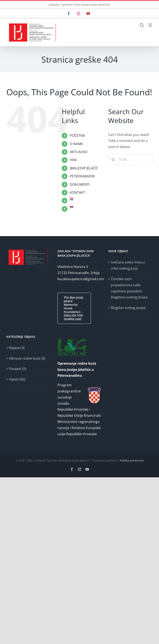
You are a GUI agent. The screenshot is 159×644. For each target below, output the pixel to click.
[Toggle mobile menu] (150, 25)
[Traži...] (130, 159)
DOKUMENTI (80, 184)
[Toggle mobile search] (142, 25)
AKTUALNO (79, 152)
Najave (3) (17, 348)
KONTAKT (77, 193)
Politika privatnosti (132, 460)
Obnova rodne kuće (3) (27, 358)
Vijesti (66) (17, 379)
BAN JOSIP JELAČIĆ (84, 168)
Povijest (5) (18, 369)
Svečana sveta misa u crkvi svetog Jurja (128, 265)
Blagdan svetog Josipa (128, 308)
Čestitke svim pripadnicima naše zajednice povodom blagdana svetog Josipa (129, 288)
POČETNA (77, 136)
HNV (73, 160)
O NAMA (76, 144)
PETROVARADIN (82, 176)
